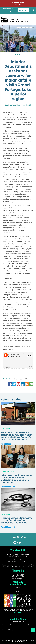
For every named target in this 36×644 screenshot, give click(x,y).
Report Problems (20, 641)
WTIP (18, 588)
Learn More (18, 612)
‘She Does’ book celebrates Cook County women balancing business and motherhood (17, 479)
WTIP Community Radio (8, 369)
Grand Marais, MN (8, 9)
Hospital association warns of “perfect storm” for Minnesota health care (17, 520)
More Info (18, 4)
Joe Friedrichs (10, 105)
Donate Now (23, 10)
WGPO (18, 592)
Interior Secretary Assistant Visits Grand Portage (24, 369)
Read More (8, 444)
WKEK (18, 590)
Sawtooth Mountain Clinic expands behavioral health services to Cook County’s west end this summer (17, 436)
